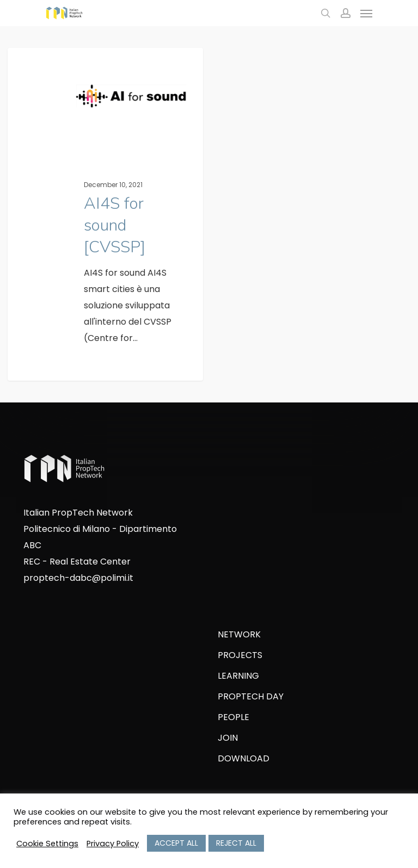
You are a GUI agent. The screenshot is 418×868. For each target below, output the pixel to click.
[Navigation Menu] (366, 13)
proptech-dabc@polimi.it (78, 578)
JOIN (228, 738)
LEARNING (238, 676)
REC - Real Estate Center (77, 562)
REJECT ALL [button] (236, 843)
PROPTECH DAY (251, 696)
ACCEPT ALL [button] (176, 843)
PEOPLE (233, 717)
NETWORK (239, 634)
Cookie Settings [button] (47, 844)
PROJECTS (240, 655)
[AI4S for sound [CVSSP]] (105, 220)
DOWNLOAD (244, 758)
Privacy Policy (113, 844)
